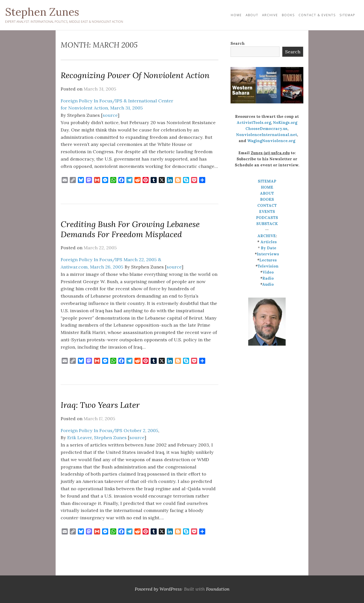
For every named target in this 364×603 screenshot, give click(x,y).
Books (288, 15)
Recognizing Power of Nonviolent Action (135, 75)
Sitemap (347, 15)
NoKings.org (285, 122)
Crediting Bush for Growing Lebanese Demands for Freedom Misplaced (130, 229)
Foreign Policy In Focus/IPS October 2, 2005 (109, 430)
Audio (268, 284)
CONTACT (267, 205)
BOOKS (267, 199)
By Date (269, 248)
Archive (270, 15)
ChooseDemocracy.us (266, 129)
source (110, 115)
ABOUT (267, 193)
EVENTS (267, 211)
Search (238, 43)
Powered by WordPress (158, 589)
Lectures (268, 260)
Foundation (218, 589)
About (252, 15)
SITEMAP (267, 181)
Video (268, 272)
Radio (268, 278)
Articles (269, 242)
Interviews (268, 254)
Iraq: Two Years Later (100, 405)
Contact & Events (317, 15)
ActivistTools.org (254, 122)
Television (268, 266)
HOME (236, 15)
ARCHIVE (267, 236)
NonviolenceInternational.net (267, 135)
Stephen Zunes (42, 12)
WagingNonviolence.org (271, 141)
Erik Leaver (79, 438)
